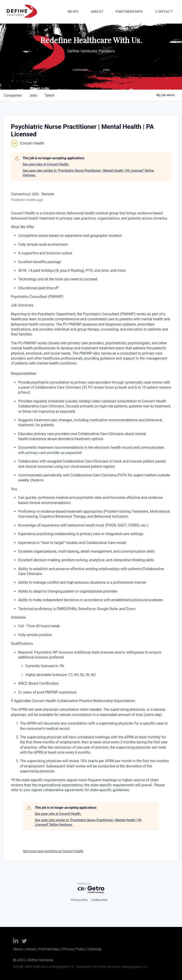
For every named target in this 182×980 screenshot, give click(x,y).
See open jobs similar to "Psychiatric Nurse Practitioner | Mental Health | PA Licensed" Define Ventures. (88, 173)
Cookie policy (99, 900)
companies (13, 95)
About (97, 12)
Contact (164, 12)
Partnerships (129, 12)
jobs (33, 95)
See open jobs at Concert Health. (46, 164)
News (73, 12)
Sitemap (95, 949)
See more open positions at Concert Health (53, 851)
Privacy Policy (74, 949)
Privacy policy (79, 900)
